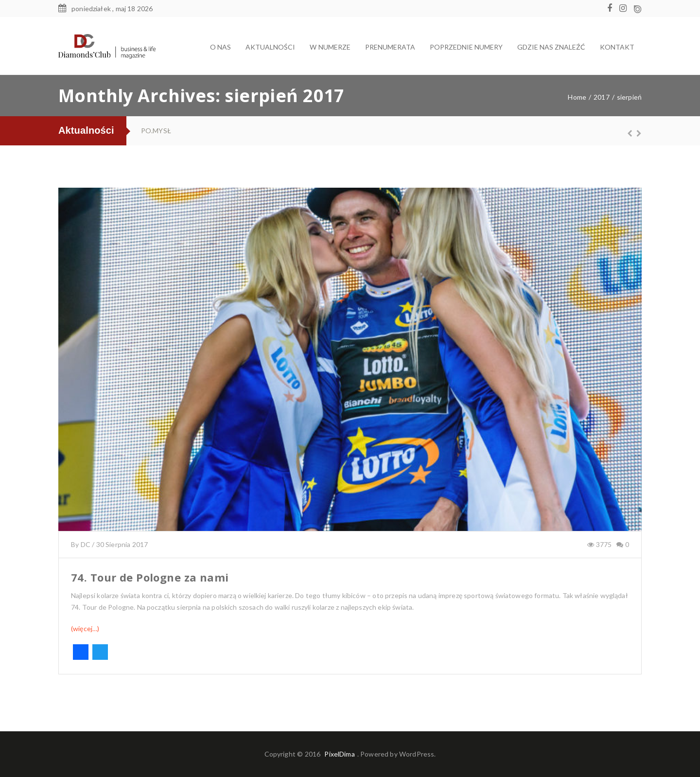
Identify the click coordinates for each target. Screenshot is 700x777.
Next (634, 133)
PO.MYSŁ (156, 131)
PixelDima (339, 754)
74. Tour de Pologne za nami (150, 577)
